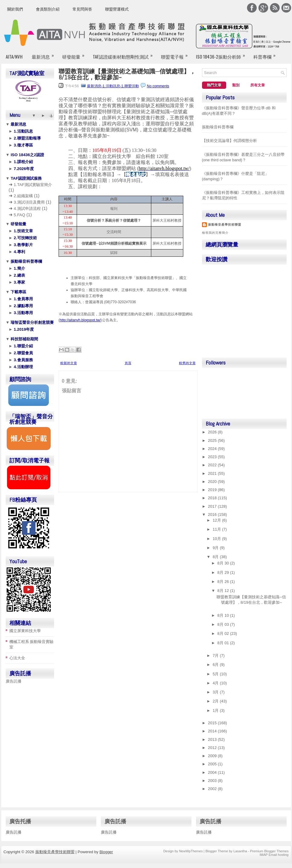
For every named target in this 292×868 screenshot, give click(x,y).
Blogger (106, 852)
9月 (216, 548)
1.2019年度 (23, 329)
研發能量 (75, 54)
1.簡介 (19, 268)
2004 (213, 772)
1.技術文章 (23, 231)
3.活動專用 (23, 313)
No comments (158, 86)
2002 (213, 789)
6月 (216, 665)
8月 (216, 557)
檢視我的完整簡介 (215, 233)
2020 (213, 482)
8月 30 (224, 563)
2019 (213, 490)
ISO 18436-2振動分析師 (222, 54)
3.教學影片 (23, 245)
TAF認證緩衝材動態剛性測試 (125, 54)
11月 (217, 529)
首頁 (128, 363)
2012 (213, 748)
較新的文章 (69, 363)
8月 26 (224, 582)
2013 (213, 739)
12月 (217, 520)
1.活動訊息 (23, 131)
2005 (213, 764)
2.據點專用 (23, 306)
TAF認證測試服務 (26, 178)
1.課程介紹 (23, 162)
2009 (213, 756)
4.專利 (19, 252)
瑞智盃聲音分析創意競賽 (32, 322)
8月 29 (224, 572)
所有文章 (258, 85)
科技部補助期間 (24, 339)
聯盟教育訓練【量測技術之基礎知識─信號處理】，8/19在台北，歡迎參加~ (127, 74)
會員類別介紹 (48, 9)
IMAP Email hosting (274, 855)
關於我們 (15, 9)
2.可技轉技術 (25, 238)
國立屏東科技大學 (25, 631)
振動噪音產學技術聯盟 (225, 225)
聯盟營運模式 (117, 9)
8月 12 (224, 591)
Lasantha (240, 851)
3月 (216, 692)
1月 (216, 710)
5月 (216, 674)
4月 (216, 683)
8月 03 (224, 624)
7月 (216, 656)
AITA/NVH (14, 56)
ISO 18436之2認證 (27, 155)
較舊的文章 (187, 363)
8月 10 (224, 615)
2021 (213, 473)
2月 (216, 701)
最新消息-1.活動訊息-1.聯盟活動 (113, 86)
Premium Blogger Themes (269, 851)
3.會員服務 (23, 360)
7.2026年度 (23, 169)
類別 (236, 85)
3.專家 (19, 282)
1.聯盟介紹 (23, 346)
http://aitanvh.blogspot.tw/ (80, 320)
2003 (213, 781)
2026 (213, 432)
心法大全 (17, 658)
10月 (217, 539)
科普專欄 (266, 54)
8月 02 (224, 633)
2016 (213, 514)
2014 (213, 731)
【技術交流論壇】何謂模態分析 (229, 141)
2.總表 (19, 275)
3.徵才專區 (23, 145)
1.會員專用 (23, 299)
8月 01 (224, 643)
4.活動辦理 (23, 367)
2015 (213, 723)
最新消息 (45, 54)
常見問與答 (82, 9)
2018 (213, 498)
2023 (213, 457)
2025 (213, 440)
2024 (213, 449)
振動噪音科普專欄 (26, 261)
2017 (213, 506)
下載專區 (18, 292)
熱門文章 (214, 85)
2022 (213, 465)
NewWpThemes (191, 851)
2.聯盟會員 (23, 353)
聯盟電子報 (176, 54)
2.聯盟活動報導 (27, 138)
